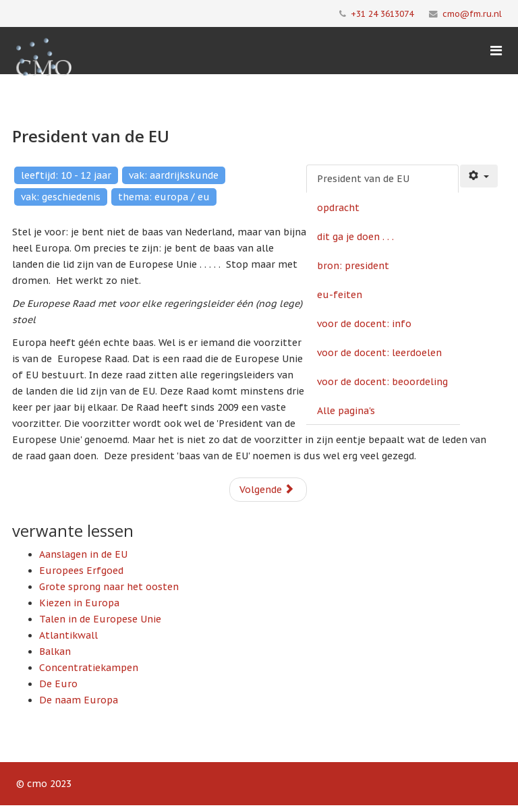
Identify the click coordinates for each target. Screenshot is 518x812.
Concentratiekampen (89, 668)
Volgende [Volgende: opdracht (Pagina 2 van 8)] (267, 490)
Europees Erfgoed (81, 571)
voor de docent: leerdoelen (379, 353)
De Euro (58, 684)
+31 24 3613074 (382, 13)
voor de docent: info (364, 324)
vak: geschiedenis (61, 197)
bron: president (353, 266)
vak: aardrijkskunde (174, 175)
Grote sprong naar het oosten (109, 587)
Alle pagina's (346, 411)
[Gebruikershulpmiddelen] (479, 176)
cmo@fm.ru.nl (472, 13)
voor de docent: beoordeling (382, 382)
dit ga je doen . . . (355, 237)
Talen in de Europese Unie (100, 619)
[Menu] (496, 51)
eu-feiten (340, 295)
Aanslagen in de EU (83, 554)
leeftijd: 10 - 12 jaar (66, 175)
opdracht (338, 208)
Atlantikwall (68, 635)
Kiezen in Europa (79, 603)
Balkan (55, 651)
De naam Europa (79, 700)
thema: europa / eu (164, 197)
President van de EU (363, 179)
